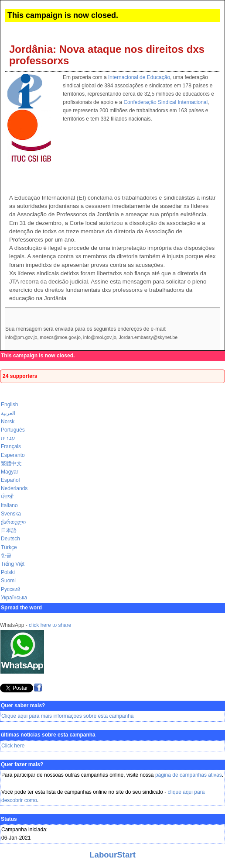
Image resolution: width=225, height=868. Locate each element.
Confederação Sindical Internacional (165, 102)
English (9, 405)
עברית (8, 438)
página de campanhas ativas (189, 775)
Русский (11, 589)
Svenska (11, 514)
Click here (13, 746)
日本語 (9, 530)
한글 (6, 556)
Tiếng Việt (13, 564)
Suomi (8, 581)
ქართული (13, 522)
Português (13, 430)
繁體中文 (11, 463)
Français (11, 446)
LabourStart (112, 855)
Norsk (8, 422)
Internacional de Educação (139, 77)
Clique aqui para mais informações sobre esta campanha (68, 716)
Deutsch (10, 539)
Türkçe (9, 547)
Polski (8, 572)
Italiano (9, 505)
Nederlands (14, 488)
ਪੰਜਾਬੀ (7, 497)
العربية (8, 413)
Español (10, 480)
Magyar (10, 472)
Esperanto (13, 455)
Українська (14, 598)
